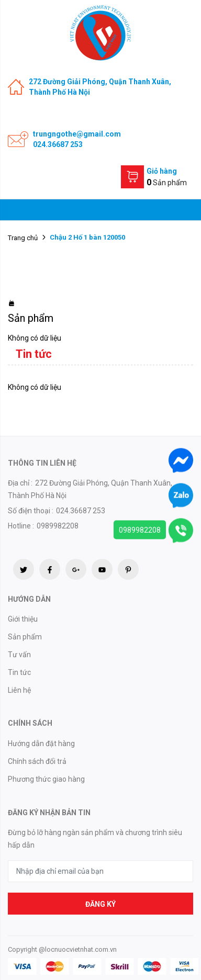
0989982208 (140, 530)
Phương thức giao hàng (46, 779)
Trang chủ (23, 238)
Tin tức (19, 672)
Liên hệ (19, 690)
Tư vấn (19, 655)
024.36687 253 (58, 144)
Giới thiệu (23, 619)
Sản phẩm (25, 637)
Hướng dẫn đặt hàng (41, 744)
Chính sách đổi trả (37, 761)
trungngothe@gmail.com (77, 134)
